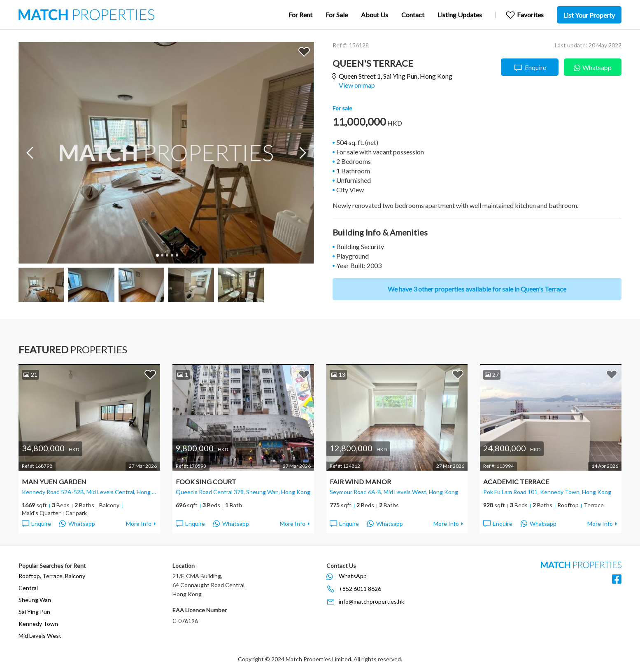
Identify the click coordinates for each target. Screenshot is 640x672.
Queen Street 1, (396, 76)
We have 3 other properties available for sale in (477, 289)
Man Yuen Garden (54, 482)
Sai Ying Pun (34, 612)
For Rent (300, 15)
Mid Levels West (40, 636)
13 (338, 374)
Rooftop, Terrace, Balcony (52, 576)
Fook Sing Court (206, 482)
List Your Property (589, 15)
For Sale (337, 15)
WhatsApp (353, 576)
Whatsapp (593, 66)
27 (492, 374)
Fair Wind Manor (360, 482)
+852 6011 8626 (360, 589)
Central (28, 588)
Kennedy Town (38, 624)
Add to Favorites (304, 51)
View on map (357, 85)
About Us (375, 15)
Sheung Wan (35, 600)
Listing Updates (460, 15)
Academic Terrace (516, 482)
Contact (413, 15)
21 (30, 374)
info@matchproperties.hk (371, 601)
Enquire (530, 68)
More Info (139, 524)
